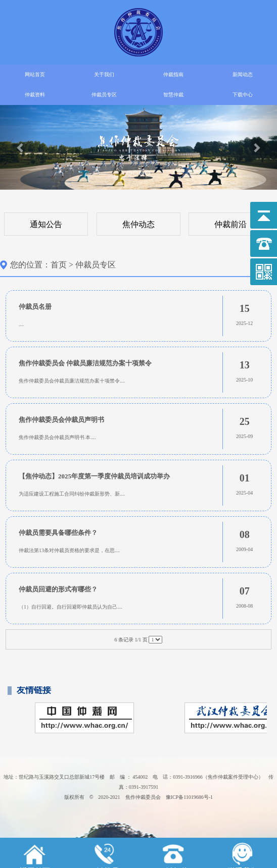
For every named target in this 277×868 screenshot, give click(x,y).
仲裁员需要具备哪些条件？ (58, 533)
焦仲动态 (138, 224)
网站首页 (35, 74)
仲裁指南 (173, 74)
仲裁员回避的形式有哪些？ (58, 589)
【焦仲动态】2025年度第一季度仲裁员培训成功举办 (94, 476)
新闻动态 (243, 74)
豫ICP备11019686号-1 (190, 797)
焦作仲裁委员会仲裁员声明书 (61, 420)
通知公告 (46, 224)
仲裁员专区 (104, 95)
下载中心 (243, 95)
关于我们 (104, 74)
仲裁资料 (35, 95)
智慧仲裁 (173, 95)
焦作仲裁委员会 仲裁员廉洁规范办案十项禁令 (85, 363)
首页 (59, 265)
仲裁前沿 (230, 224)
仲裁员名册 (35, 307)
